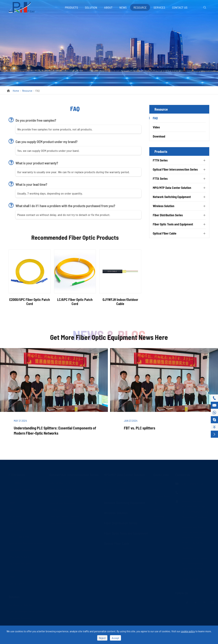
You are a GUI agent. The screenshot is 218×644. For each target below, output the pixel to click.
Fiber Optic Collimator (20, 550)
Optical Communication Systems (26, 611)
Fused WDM (15, 516)
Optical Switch (17, 583)
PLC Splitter (15, 482)
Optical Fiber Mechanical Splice (26, 543)
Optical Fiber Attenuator (63, 503)
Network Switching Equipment (172, 197)
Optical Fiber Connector (62, 489)
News (123, 7)
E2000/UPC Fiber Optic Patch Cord (30, 302)
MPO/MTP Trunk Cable (116, 482)
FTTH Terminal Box (19, 536)
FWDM (12, 577)
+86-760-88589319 (192, 492)
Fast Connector (17, 529)
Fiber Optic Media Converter (65, 516)
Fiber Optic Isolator (19, 556)
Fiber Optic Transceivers (63, 523)
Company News (162, 496)
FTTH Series (160, 160)
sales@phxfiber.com (193, 483)
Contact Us (180, 7)
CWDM (12, 496)
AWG (11, 509)
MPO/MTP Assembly (115, 489)
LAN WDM (14, 523)
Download (159, 136)
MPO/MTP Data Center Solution (172, 188)
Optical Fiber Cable (165, 233)
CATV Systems (16, 625)
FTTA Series (160, 179)
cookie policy (188, 631)
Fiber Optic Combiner (20, 570)
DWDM (12, 503)
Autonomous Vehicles (20, 604)
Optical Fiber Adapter (61, 496)
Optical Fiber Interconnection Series (175, 169)
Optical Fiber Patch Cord (63, 482)
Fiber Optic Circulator (20, 563)
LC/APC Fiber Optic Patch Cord (75, 302)
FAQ (38, 91)
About (108, 7)
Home (16, 91)
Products (71, 7)
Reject (102, 638)
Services (159, 7)
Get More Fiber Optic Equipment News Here (109, 337)
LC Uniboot (55, 509)
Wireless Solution (164, 206)
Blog (156, 489)
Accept (115, 638)
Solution (91, 7)
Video (156, 127)
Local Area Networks (20, 618)
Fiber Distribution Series (168, 215)
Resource (140, 7)
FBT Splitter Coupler (19, 489)
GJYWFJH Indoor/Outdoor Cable (120, 302)
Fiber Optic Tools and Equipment (173, 224)
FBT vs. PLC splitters (140, 428)
